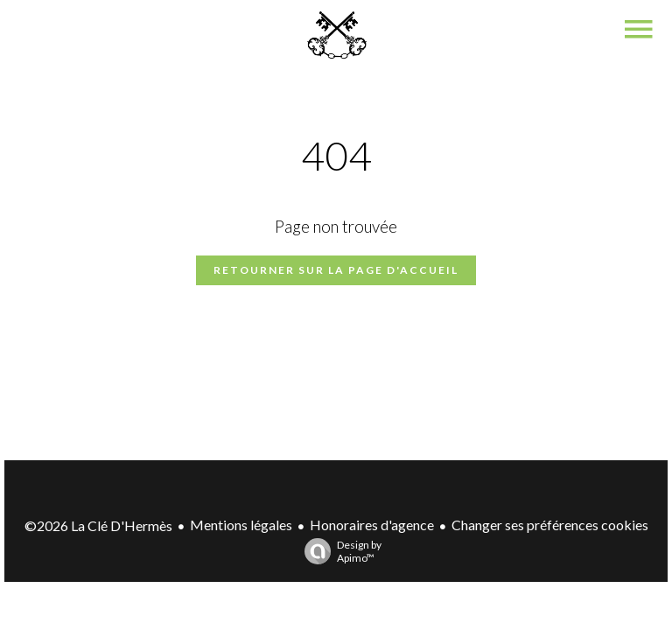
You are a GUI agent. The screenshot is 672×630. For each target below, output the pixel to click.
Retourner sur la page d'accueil (336, 270)
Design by (339, 551)
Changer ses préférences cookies (550, 525)
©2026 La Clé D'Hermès (98, 525)
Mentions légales (241, 525)
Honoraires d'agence (372, 525)
